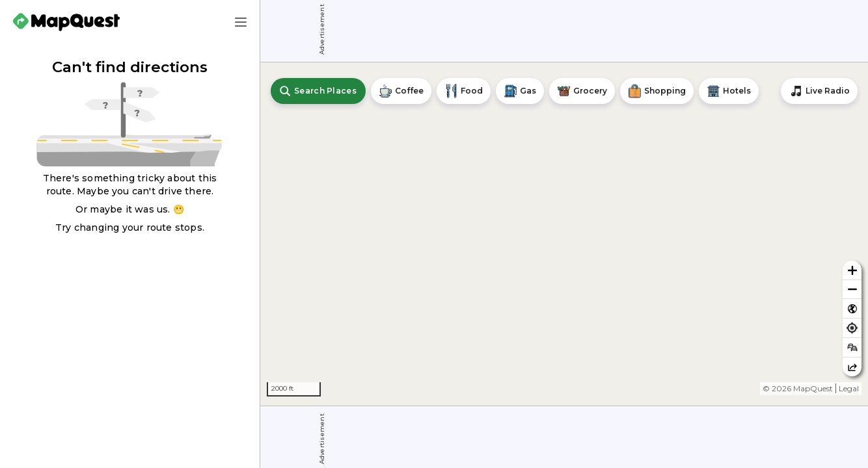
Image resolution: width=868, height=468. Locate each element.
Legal (849, 388)
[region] (564, 234)
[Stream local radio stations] (819, 91)
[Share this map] (852, 367)
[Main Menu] (241, 22)
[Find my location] (852, 328)
